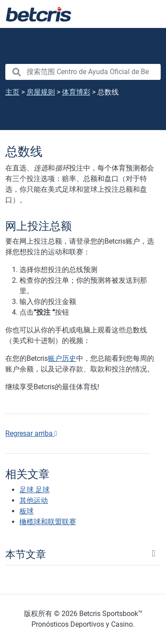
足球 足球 (35, 490)
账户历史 (62, 358)
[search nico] (83, 72)
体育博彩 (76, 92)
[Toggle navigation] (148, 14)
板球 (27, 511)
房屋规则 (41, 92)
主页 (12, 92)
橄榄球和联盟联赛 (48, 522)
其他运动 (34, 500)
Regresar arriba (31, 433)
